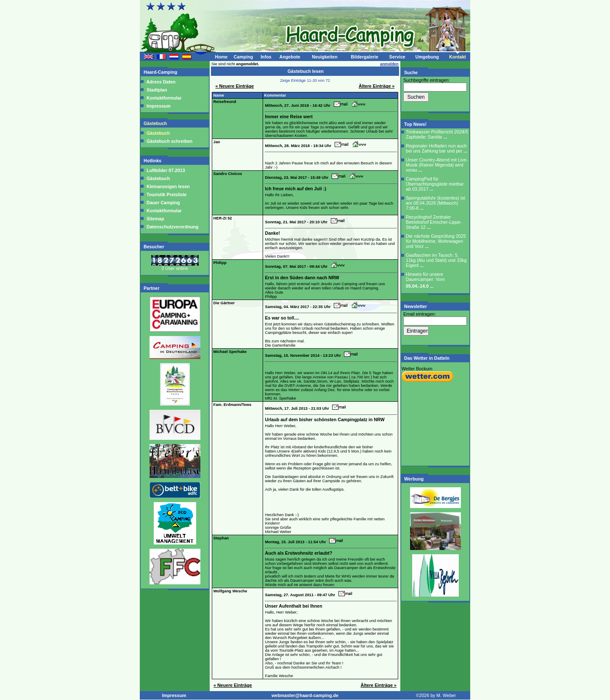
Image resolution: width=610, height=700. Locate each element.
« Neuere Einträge (234, 86)
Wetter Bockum (417, 369)
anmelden (389, 64)
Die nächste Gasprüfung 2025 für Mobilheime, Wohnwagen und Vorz (436, 241)
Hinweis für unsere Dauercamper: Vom (425, 280)
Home (221, 57)
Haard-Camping (161, 72)
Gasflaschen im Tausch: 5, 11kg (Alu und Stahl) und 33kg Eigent (436, 260)
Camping (244, 57)
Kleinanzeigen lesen (168, 186)
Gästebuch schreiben (169, 141)
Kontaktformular (164, 98)
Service (397, 57)
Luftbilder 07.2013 (165, 170)
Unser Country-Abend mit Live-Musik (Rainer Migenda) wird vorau (437, 165)
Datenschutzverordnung (172, 227)
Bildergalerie (365, 57)
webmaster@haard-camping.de (305, 695)
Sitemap (155, 219)
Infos (266, 57)
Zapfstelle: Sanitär (437, 134)
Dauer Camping (163, 203)
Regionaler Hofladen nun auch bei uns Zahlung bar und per (437, 148)
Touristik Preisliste (166, 194)
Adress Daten (161, 82)
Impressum (159, 106)
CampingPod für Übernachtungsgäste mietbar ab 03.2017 (435, 184)
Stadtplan (157, 90)
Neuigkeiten (324, 57)
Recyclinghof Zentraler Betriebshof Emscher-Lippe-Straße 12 (434, 222)
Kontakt (457, 57)
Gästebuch (156, 123)
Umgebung (427, 57)
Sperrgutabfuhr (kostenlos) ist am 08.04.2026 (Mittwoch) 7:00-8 (435, 203)
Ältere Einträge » (377, 86)
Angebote (290, 57)
